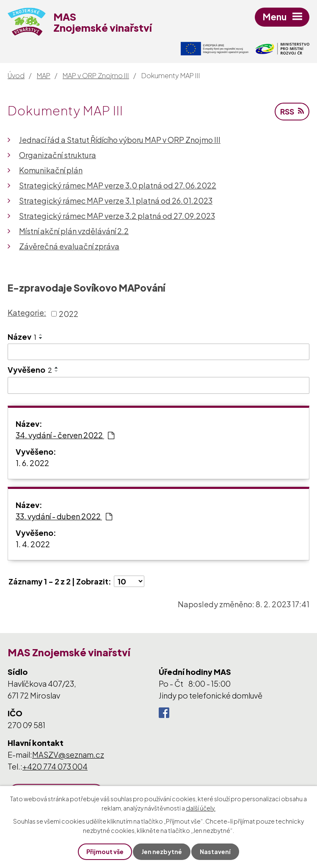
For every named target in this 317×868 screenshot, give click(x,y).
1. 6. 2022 (32, 463)
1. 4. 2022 (33, 544)
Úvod (16, 75)
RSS (292, 111)
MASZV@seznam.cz (68, 755)
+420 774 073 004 (55, 766)
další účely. (201, 808)
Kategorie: (27, 313)
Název (22, 337)
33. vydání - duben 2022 (64, 516)
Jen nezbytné (162, 852)
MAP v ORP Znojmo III (96, 75)
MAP (44, 75)
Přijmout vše (105, 852)
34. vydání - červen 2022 (65, 435)
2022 (69, 314)
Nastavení (215, 852)
